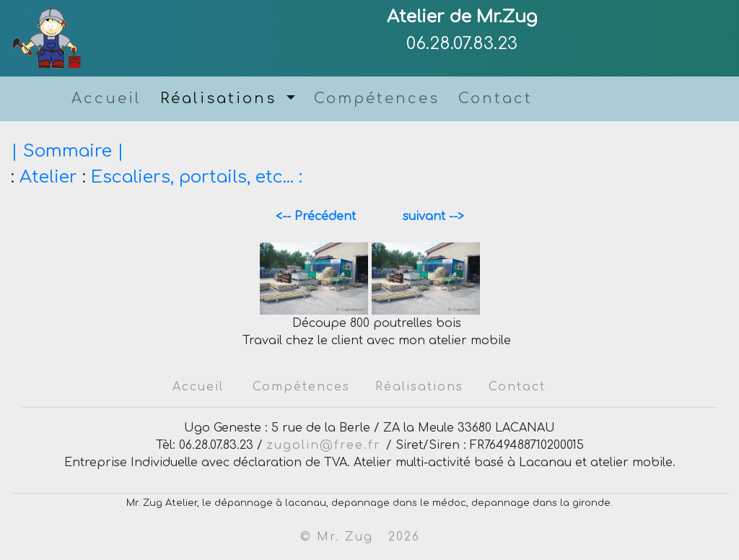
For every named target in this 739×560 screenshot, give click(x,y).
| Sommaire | (67, 151)
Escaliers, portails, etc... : (197, 177)
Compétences (377, 99)
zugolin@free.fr (326, 445)
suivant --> (428, 216)
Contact (495, 99)
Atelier (48, 177)
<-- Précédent (323, 216)
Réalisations (222, 99)
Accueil (106, 99)
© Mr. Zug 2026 (360, 537)
